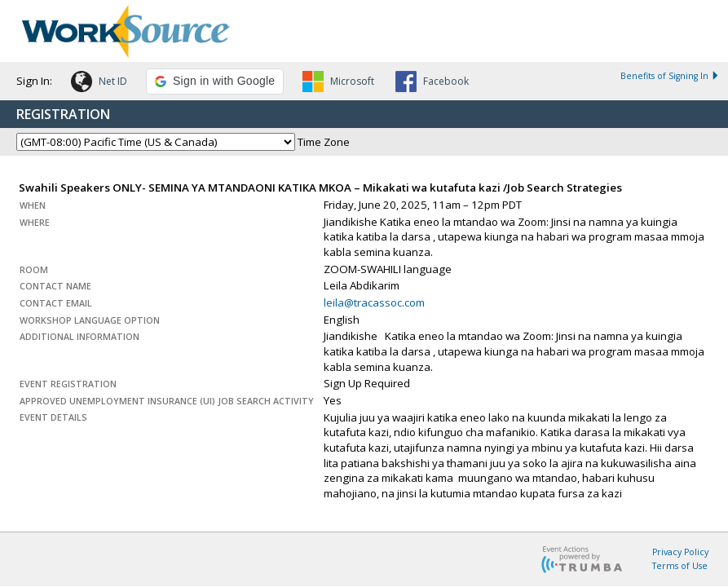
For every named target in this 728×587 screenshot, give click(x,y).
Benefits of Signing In (670, 76)
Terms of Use (680, 566)
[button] (99, 84)
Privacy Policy (680, 552)
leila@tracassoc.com (374, 302)
